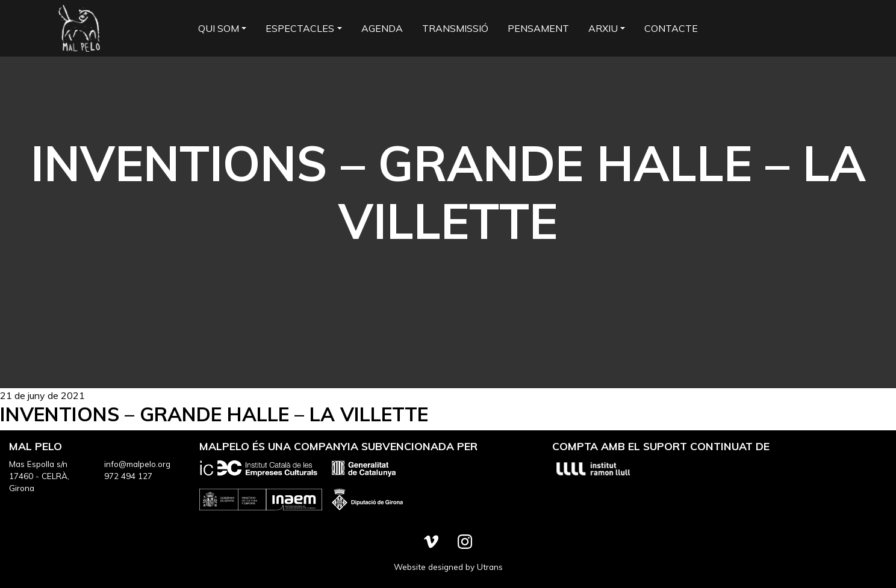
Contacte (671, 28)
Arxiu (603, 28)
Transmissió (455, 28)
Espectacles (300, 28)
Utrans (490, 567)
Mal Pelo (79, 28)
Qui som (219, 28)
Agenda (382, 28)
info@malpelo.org (137, 464)
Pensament (538, 28)
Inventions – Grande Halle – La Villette (214, 414)
